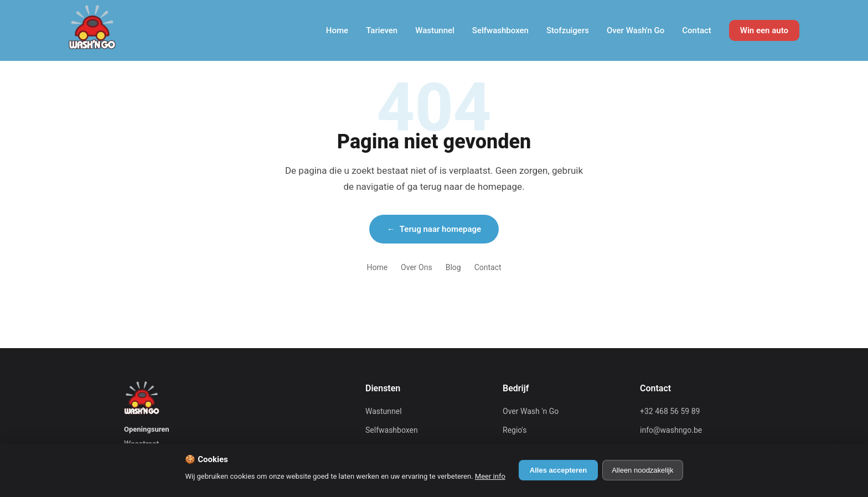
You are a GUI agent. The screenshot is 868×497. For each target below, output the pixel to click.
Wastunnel (435, 30)
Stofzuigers (568, 30)
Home (337, 30)
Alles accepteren (558, 470)
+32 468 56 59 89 (670, 411)
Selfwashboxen (500, 30)
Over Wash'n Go (635, 30)
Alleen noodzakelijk (642, 470)
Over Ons (417, 267)
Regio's (515, 430)
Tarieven (382, 30)
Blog (453, 267)
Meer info (490, 476)
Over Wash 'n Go (531, 411)
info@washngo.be (671, 430)
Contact (697, 30)
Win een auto (764, 30)
